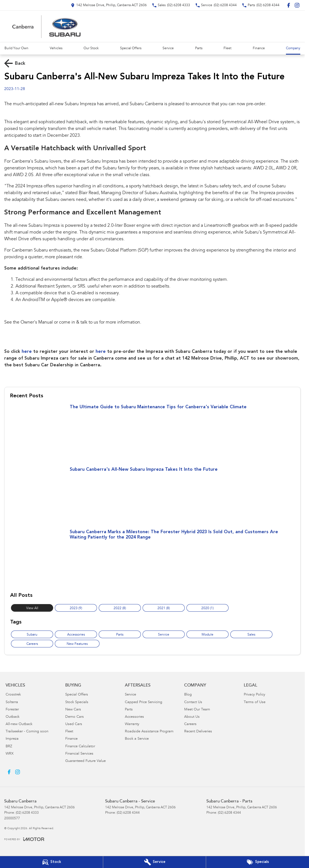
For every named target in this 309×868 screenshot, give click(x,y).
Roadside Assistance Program (149, 732)
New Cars (73, 710)
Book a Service (137, 739)
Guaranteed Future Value (85, 761)
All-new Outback (19, 724)
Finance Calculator (80, 747)
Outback (13, 717)
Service (168, 48)
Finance (259, 48)
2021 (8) (164, 608)
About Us (192, 717)
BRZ (9, 747)
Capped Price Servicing (144, 702)
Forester (12, 710)
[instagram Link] (297, 5)
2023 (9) (76, 608)
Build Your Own (16, 48)
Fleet (227, 48)
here (27, 352)
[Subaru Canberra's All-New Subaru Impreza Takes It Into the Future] (152, 495)
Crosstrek (13, 695)
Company (293, 48)
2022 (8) (120, 608)
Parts (199, 48)
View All (32, 608)
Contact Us (193, 702)
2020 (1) (207, 608)
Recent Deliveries (198, 732)
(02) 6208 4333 (27, 813)
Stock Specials (77, 702)
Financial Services (79, 754)
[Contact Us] (109, 5)
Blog (188, 695)
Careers (32, 644)
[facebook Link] (289, 5)
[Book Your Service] (155, 862)
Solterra (12, 702)
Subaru (32, 635)
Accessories (76, 635)
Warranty (132, 724)
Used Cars (74, 724)
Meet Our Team (197, 710)
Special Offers (131, 48)
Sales (251, 635)
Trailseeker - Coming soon (27, 732)
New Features (77, 644)
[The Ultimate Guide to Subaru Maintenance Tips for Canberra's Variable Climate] (152, 433)
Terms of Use (255, 702)
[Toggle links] (24, 839)
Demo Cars (75, 717)
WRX (10, 754)
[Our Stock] (51, 862)
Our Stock (91, 48)
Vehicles (56, 48)
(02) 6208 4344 (128, 813)
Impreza (12, 739)
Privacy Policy (254, 695)
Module (207, 635)
